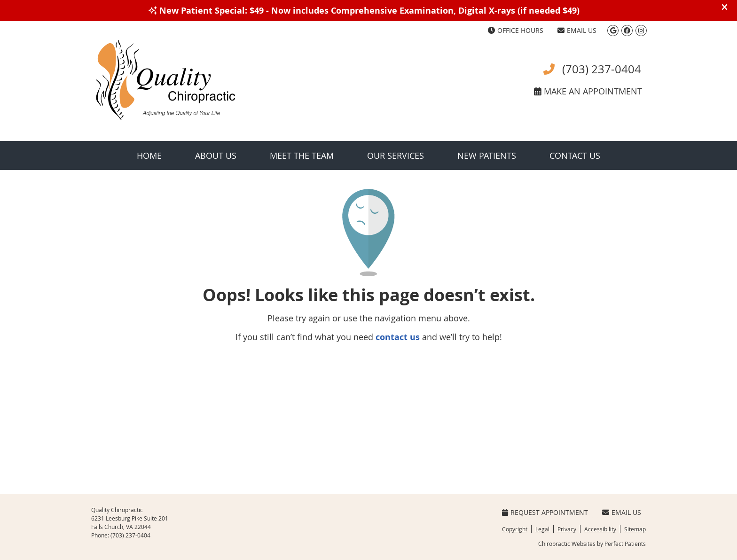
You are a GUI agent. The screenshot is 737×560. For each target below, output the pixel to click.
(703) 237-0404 (592, 69)
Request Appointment (545, 512)
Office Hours (516, 30)
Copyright (515, 529)
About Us (216, 156)
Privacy (567, 529)
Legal (542, 529)
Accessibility (600, 529)
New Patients (487, 156)
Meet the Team (302, 156)
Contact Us (575, 156)
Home (149, 156)
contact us (398, 337)
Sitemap (635, 529)
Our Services (396, 156)
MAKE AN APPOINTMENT (588, 91)
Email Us (577, 30)
